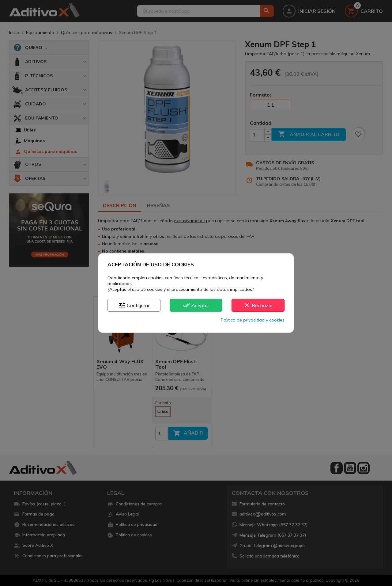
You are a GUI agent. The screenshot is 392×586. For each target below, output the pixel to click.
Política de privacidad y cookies (253, 320)
